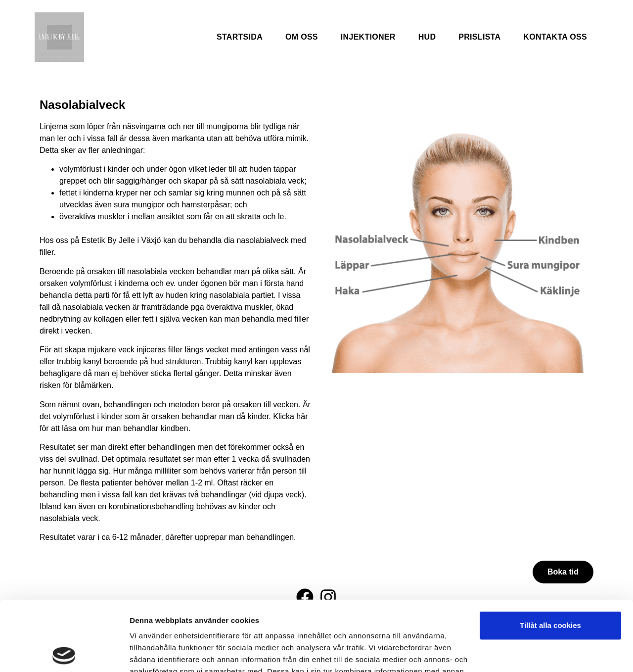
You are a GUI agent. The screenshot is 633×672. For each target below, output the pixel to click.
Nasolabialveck (82, 105)
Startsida (240, 37)
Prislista (479, 37)
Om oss (302, 37)
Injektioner (368, 37)
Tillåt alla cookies (550, 555)
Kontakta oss (555, 37)
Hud (427, 37)
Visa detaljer (152, 652)
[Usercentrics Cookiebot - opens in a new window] (64, 653)
